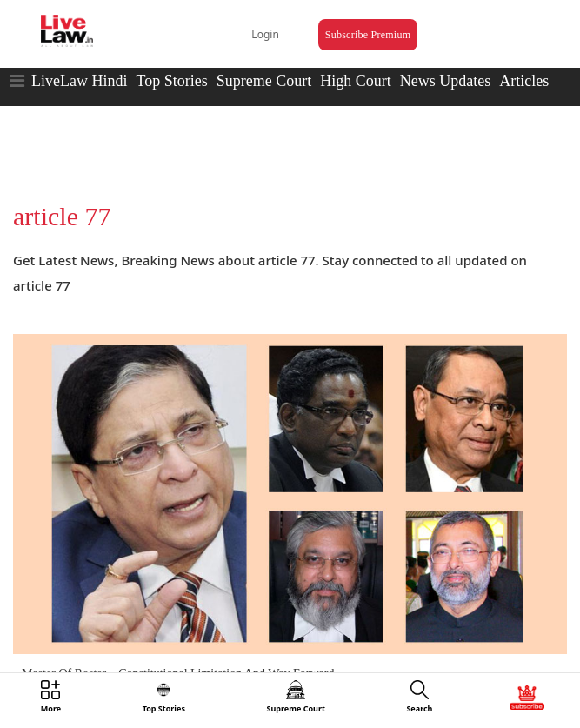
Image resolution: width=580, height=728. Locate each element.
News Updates (445, 81)
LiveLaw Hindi (79, 81)
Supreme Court (264, 81)
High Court (356, 81)
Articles (524, 81)
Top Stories (171, 81)
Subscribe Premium (368, 35)
